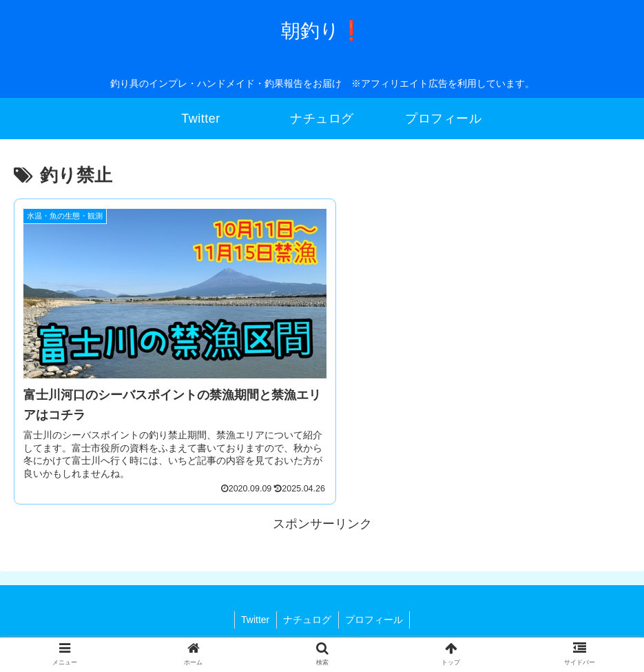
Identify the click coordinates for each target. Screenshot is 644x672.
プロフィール (375, 611)
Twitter (255, 611)
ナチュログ (307, 611)
